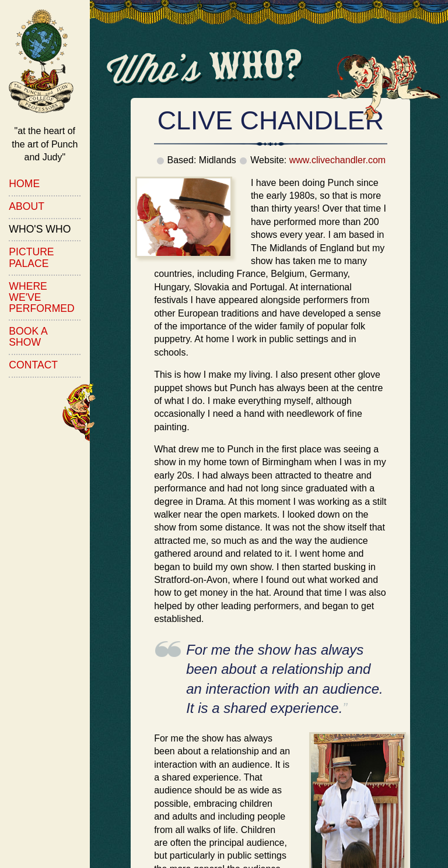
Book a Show (28, 337)
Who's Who (40, 229)
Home (24, 184)
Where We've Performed (41, 298)
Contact (33, 365)
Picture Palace (31, 257)
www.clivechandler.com (337, 160)
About (27, 206)
